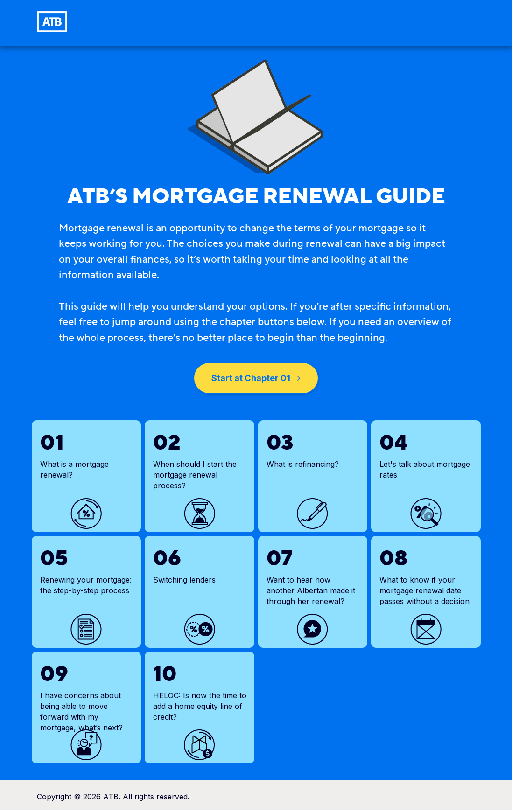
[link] (52, 22)
